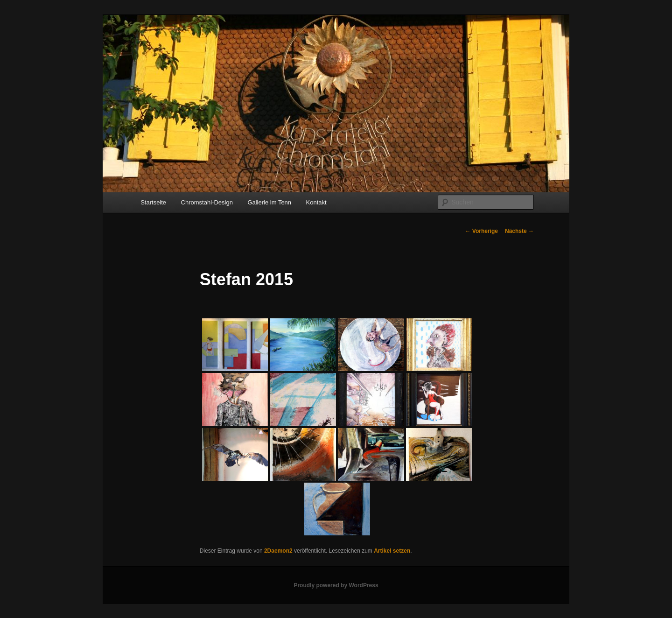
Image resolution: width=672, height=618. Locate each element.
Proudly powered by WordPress (336, 585)
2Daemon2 (278, 551)
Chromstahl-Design (207, 202)
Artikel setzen (392, 551)
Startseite (153, 202)
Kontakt (316, 202)
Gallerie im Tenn (269, 202)
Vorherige (482, 231)
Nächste (519, 231)
